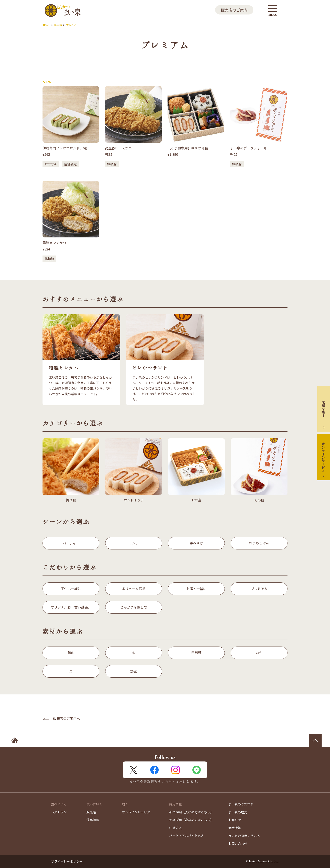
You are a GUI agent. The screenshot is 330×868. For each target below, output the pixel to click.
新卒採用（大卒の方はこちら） (191, 812)
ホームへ (15, 740)
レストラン (59, 812)
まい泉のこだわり (241, 804)
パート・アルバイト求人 (187, 836)
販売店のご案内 (234, 10)
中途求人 (176, 828)
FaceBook (154, 770)
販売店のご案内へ (67, 718)
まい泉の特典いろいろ (244, 836)
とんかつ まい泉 (63, 11)
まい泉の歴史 (238, 812)
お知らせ (235, 820)
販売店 (91, 812)
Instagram (176, 770)
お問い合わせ (238, 844)
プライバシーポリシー (67, 861)
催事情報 (93, 820)
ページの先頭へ (315, 740)
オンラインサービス (323, 457)
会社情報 (235, 828)
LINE (197, 770)
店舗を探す (323, 409)
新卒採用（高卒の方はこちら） (191, 820)
